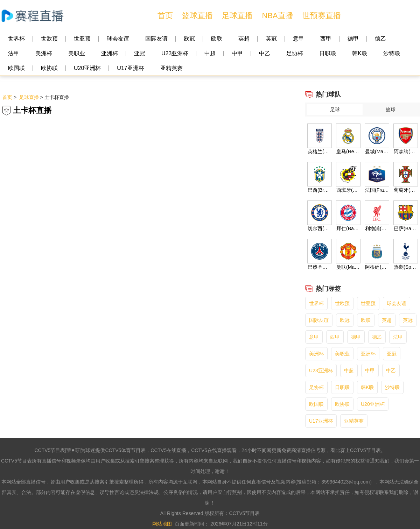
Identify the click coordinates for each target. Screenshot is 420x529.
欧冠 (189, 39)
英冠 (271, 39)
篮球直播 (197, 16)
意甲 (299, 39)
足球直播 (237, 16)
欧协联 (49, 68)
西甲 (326, 39)
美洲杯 (44, 53)
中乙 (265, 53)
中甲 (237, 53)
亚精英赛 (171, 68)
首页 (165, 16)
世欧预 (49, 39)
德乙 (380, 39)
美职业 (77, 53)
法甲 (14, 53)
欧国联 (16, 68)
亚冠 (140, 53)
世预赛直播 (322, 16)
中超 (210, 53)
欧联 (217, 39)
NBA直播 (277, 16)
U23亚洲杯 (175, 53)
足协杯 (295, 53)
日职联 (328, 53)
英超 (244, 39)
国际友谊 (156, 39)
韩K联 (360, 53)
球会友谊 (118, 39)
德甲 (353, 39)
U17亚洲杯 (130, 68)
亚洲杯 (110, 53)
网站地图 (162, 524)
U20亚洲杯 (87, 68)
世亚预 (82, 39)
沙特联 (392, 53)
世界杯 (16, 39)
